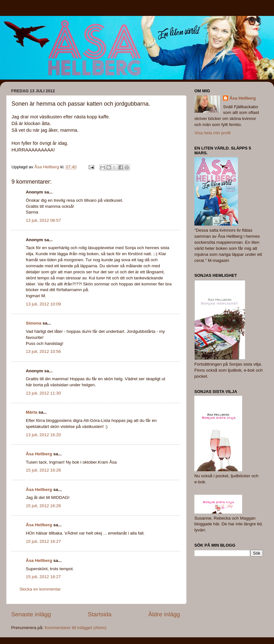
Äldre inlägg (164, 614)
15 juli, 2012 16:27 (43, 541)
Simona (34, 323)
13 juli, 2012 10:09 (43, 304)
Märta (32, 412)
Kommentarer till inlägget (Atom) (76, 628)
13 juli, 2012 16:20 (43, 435)
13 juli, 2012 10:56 (43, 351)
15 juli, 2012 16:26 (43, 470)
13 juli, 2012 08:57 (43, 220)
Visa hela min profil (213, 133)
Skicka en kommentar (40, 589)
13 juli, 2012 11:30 (43, 393)
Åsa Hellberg (39, 454)
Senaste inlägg (31, 614)
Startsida (100, 614)
